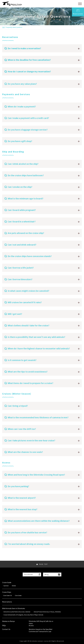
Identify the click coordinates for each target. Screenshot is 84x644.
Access (31, 625)
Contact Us (6, 629)
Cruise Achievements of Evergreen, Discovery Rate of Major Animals (24, 615)
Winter (14, 586)
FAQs (4, 625)
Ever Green (18, 595)
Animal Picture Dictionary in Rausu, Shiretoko (47, 612)
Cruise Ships (7, 592)
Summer (6, 586)
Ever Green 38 (8, 595)
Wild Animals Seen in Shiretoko (14, 608)
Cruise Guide (7, 582)
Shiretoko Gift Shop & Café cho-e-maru (41, 622)
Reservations (78, 12)
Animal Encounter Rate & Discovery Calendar (17, 612)
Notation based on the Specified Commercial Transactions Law (40, 630)
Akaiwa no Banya (8, 621)
